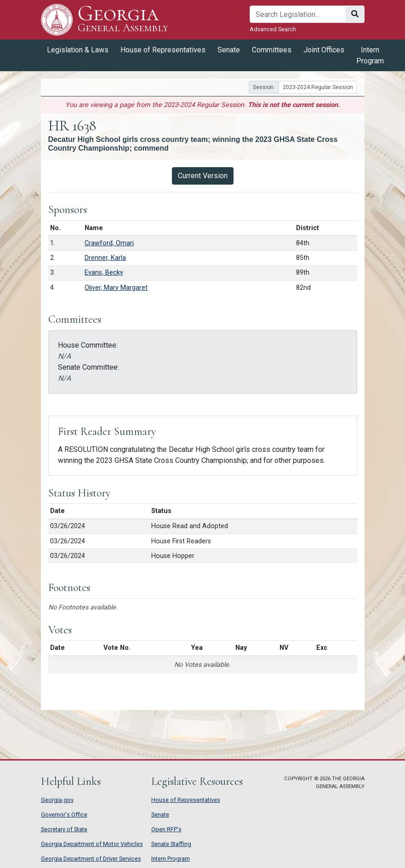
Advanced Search (273, 29)
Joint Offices (324, 50)
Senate (229, 50)
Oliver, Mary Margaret (116, 288)
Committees (272, 50)
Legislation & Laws (78, 50)
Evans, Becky (104, 273)
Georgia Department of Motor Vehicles (92, 844)
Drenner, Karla (105, 258)
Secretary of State (64, 829)
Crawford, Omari (109, 243)
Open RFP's (166, 829)
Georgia (123, 20)
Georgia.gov (57, 800)
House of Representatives (163, 50)
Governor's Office (64, 814)
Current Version (203, 176)
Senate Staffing (171, 844)
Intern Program (370, 55)
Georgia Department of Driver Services (91, 859)
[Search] (298, 14)
